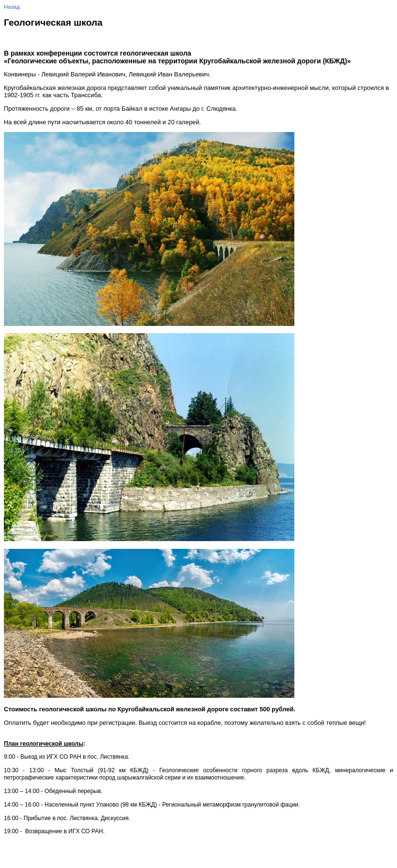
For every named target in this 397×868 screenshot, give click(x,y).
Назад (12, 7)
